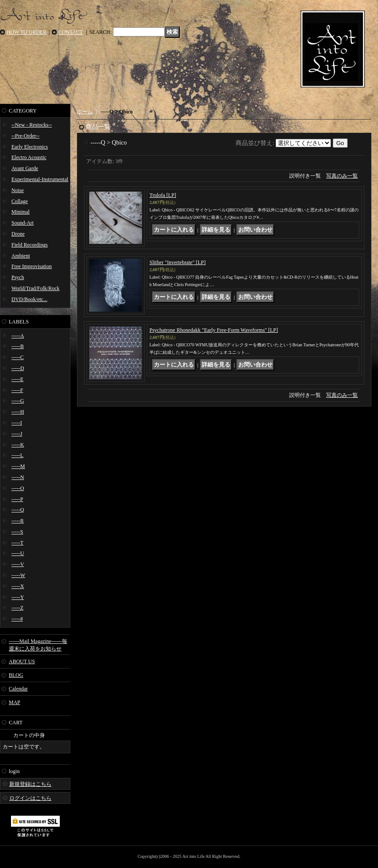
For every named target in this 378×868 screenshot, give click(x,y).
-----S (17, 532)
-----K (18, 445)
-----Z (17, 608)
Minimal (20, 212)
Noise (18, 190)
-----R (18, 521)
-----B (18, 346)
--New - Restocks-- (32, 125)
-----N (18, 477)
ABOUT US (22, 661)
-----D (18, 368)
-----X (18, 586)
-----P (17, 499)
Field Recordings (29, 245)
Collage (20, 201)
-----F (17, 390)
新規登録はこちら (30, 784)
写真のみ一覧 (342, 176)
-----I (17, 423)
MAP (15, 702)
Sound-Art (23, 223)
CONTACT (71, 32)
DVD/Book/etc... (29, 299)
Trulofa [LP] (163, 195)
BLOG (16, 675)
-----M (18, 466)
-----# (17, 619)
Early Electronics (30, 147)
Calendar (18, 689)
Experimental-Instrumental (40, 179)
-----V (18, 564)
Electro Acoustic (29, 157)
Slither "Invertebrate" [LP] (178, 262)
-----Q (18, 510)
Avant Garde (25, 168)
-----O (18, 488)
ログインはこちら (30, 798)
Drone (18, 234)
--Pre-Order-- (25, 136)
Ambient (21, 256)
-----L (17, 455)
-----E (17, 379)
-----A (18, 336)
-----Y (18, 597)
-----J (17, 434)
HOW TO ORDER (27, 32)
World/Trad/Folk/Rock (35, 288)
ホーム (85, 112)
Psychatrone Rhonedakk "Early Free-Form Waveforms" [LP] (214, 330)
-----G (18, 401)
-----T (17, 543)
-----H (18, 412)
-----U (18, 553)
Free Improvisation (32, 266)
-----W (18, 575)
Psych (18, 277)
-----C (18, 357)
